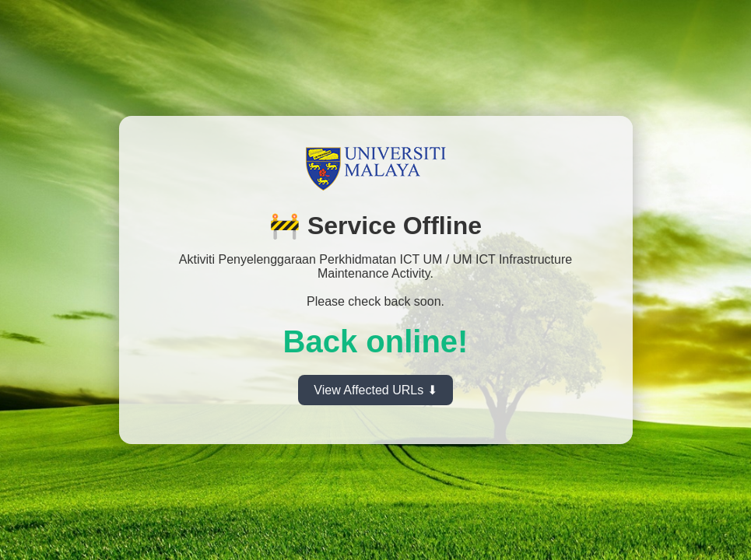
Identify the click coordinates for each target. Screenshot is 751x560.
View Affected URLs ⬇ (375, 390)
